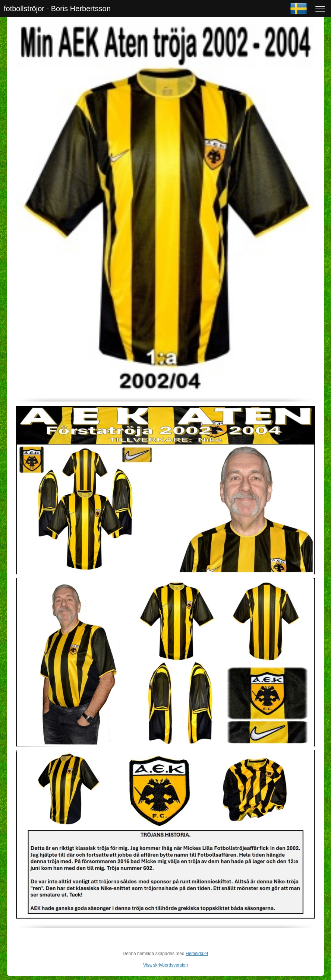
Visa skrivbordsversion (165, 965)
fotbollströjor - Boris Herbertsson (57, 9)
